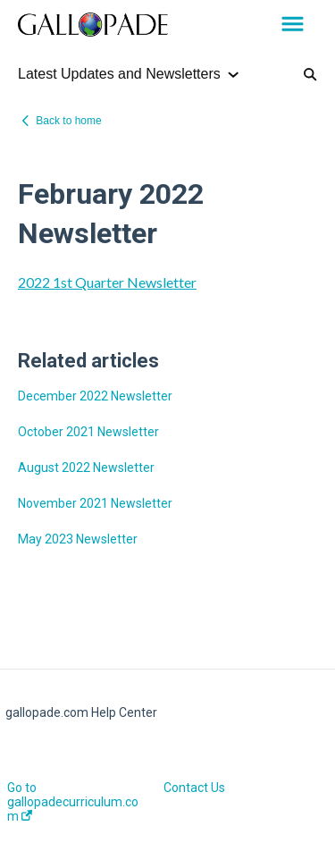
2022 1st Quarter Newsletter (107, 282)
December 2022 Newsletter (95, 396)
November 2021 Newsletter (95, 503)
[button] (293, 25)
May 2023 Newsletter (78, 539)
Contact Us (194, 788)
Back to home (68, 121)
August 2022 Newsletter (86, 468)
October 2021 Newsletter (88, 432)
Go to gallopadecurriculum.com (73, 802)
